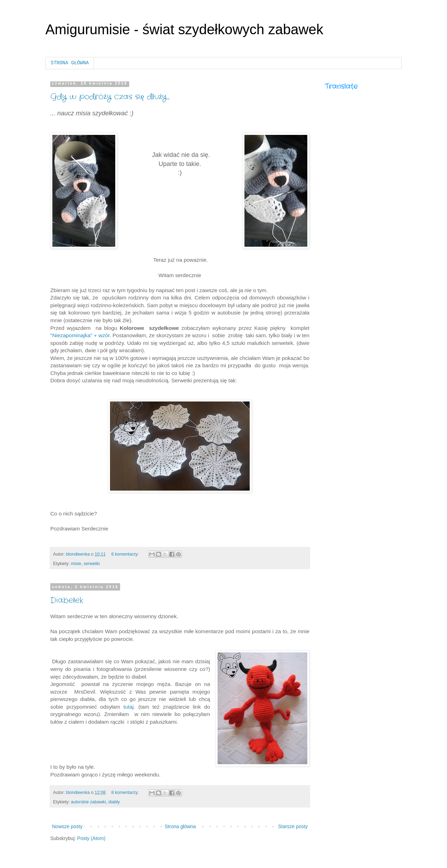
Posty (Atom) (91, 838)
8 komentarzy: (126, 793)
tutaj (129, 707)
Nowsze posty (67, 826)
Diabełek (67, 600)
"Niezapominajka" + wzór (80, 335)
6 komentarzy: (126, 554)
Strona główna (180, 826)
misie (76, 564)
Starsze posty (293, 826)
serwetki (91, 564)
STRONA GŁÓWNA (70, 63)
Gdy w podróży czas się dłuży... (110, 97)
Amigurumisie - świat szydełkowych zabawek (184, 29)
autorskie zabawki (88, 802)
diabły (114, 802)
